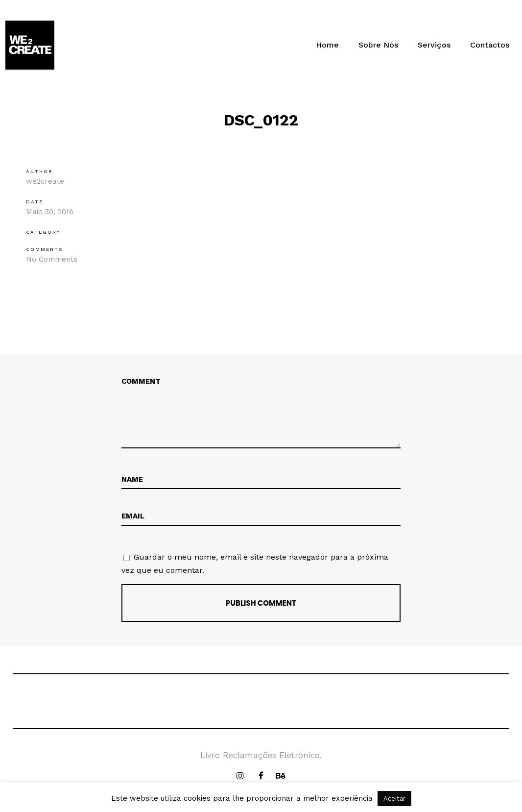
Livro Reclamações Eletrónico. (261, 755)
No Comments (52, 259)
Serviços (434, 45)
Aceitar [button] (394, 799)
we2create (45, 181)
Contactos (490, 45)
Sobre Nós (378, 45)
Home (327, 45)
